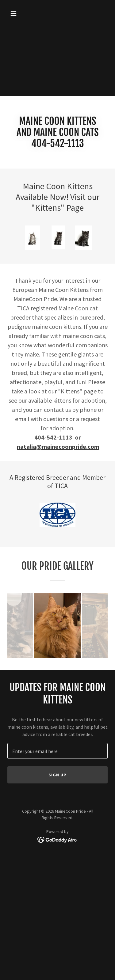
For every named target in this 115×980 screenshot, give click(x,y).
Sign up (57, 775)
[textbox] (57, 751)
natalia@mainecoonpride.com (58, 446)
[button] (19, 14)
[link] (57, 839)
